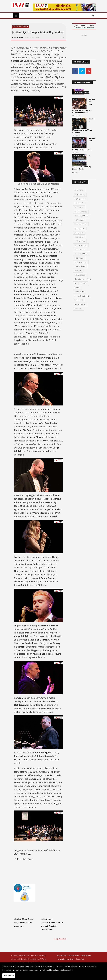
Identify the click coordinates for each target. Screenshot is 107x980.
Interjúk (84, 283)
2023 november (81, 262)
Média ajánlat (86, 955)
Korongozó (79, 300)
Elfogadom (9, 975)
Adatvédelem (74, 955)
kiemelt (77, 287)
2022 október (80, 250)
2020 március (80, 195)
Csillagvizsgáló (77, 119)
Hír (76, 283)
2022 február (80, 228)
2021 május (79, 207)
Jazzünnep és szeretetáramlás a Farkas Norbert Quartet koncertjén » (52, 924)
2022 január (79, 233)
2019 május (79, 190)
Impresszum (62, 955)
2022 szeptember (81, 254)
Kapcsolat (80, 959)
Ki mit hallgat (79, 292)
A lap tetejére (60, 939)
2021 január (79, 203)
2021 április (79, 220)
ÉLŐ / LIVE (78, 309)
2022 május (79, 237)
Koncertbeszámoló (82, 296)
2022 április (79, 258)
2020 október (80, 199)
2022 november (81, 245)
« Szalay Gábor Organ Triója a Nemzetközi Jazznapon (24, 923)
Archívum (78, 271)
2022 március (80, 241)
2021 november (81, 212)
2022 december (81, 224)
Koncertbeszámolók (21, 27)
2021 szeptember (81, 216)
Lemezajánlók (80, 304)
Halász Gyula (18, 37)
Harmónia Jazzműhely (83, 279)
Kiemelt (75, 99)
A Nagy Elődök (80, 266)
